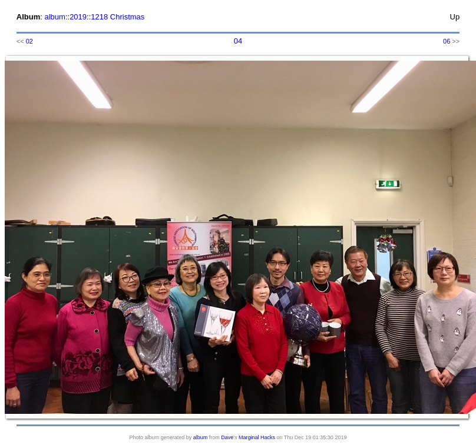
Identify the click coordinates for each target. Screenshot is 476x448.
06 (447, 41)
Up (455, 17)
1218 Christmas (118, 17)
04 (238, 41)
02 (29, 41)
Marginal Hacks (257, 437)
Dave (227, 437)
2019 (78, 17)
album (54, 17)
